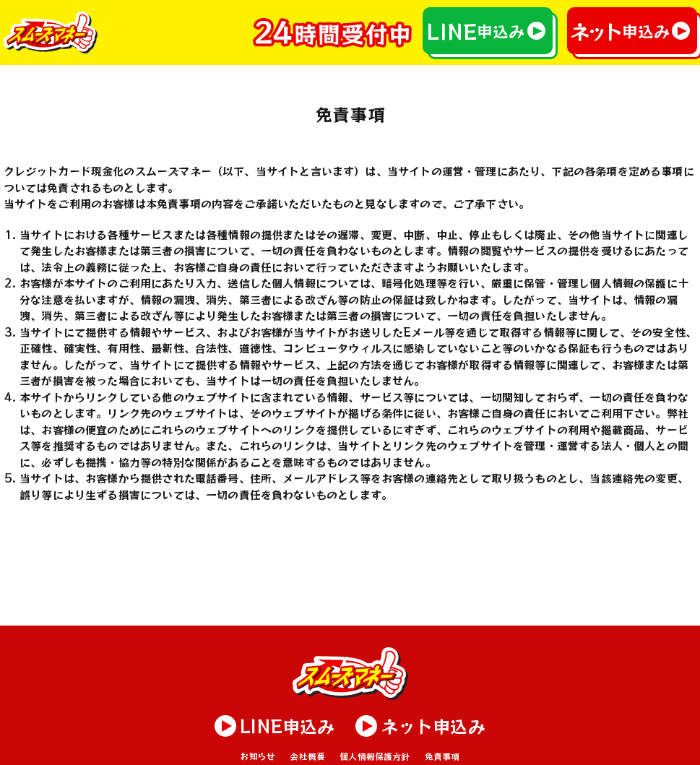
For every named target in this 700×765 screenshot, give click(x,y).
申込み (475, 31)
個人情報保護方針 (375, 756)
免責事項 (442, 756)
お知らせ (258, 756)
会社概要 (307, 756)
